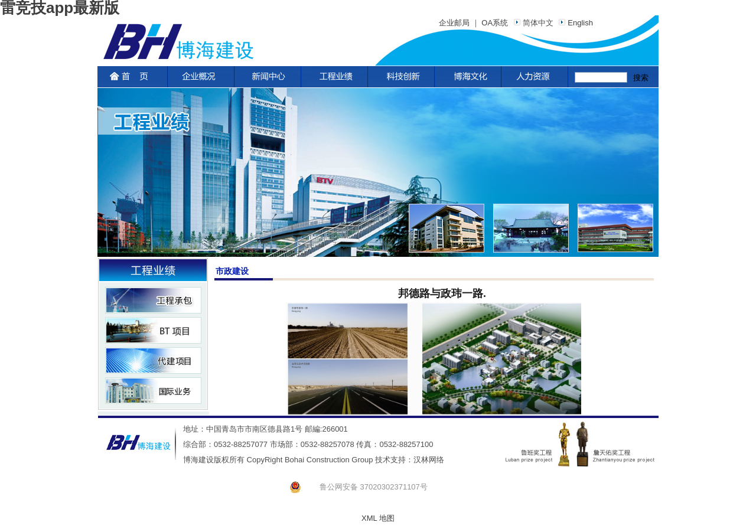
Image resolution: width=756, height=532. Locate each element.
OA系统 (495, 23)
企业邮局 (454, 23)
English (574, 23)
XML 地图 (378, 518)
